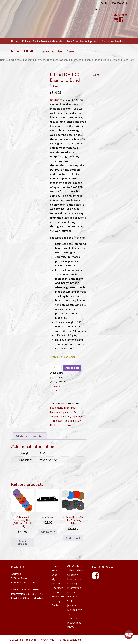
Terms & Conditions (70, 640)
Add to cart (72, 368)
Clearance (57, 588)
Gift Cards (73, 566)
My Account (120, 15)
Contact (56, 605)
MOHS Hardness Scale (73, 597)
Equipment (56, 408)
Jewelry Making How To (75, 610)
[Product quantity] (56, 367)
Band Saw (76, 421)
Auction (56, 592)
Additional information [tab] (30, 436)
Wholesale (58, 596)
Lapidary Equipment (34, 60)
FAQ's (71, 627)
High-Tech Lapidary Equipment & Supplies (70, 60)
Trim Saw (66, 425)
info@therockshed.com (32, 598)
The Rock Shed (31, 19)
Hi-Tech (55, 425)
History (56, 601)
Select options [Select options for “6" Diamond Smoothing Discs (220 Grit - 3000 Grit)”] (22, 542)
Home (3, 60)
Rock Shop (15, 60)
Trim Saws (56, 421)
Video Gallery (75, 570)
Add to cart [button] (48, 532)
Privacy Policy (47, 640)
